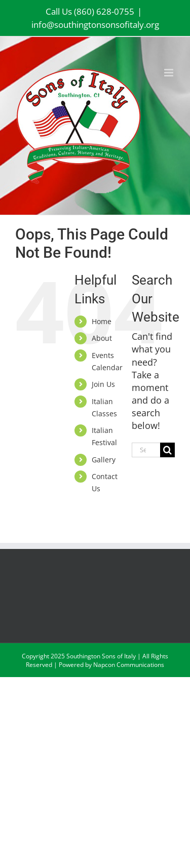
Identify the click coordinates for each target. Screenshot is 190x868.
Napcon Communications (129, 665)
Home (102, 321)
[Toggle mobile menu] (169, 73)
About (102, 338)
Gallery (104, 460)
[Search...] (146, 450)
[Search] (167, 450)
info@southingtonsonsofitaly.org (95, 25)
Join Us (103, 384)
